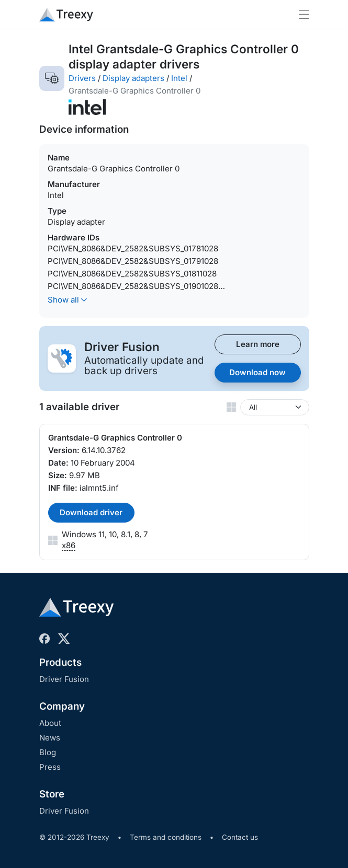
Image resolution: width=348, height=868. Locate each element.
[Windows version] (275, 407)
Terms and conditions (166, 837)
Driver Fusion (64, 679)
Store (52, 794)
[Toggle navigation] (304, 14)
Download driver (91, 512)
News (50, 738)
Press (50, 767)
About (50, 723)
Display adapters (133, 78)
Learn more (258, 344)
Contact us (240, 837)
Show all (67, 300)
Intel (179, 78)
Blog (48, 752)
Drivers (82, 78)
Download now (257, 372)
